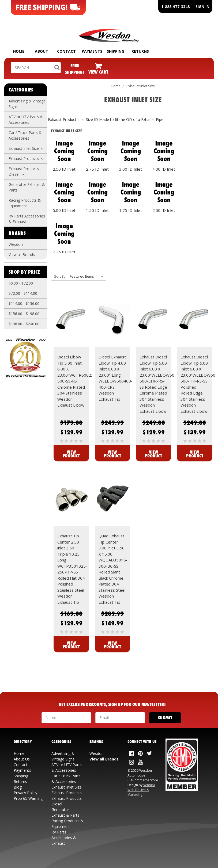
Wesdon (16, 244)
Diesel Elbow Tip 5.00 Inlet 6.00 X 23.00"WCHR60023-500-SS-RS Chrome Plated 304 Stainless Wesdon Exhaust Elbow (76, 381)
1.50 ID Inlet (97, 210)
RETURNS (140, 51)
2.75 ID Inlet (97, 169)
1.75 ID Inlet (131, 210)
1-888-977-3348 (175, 7)
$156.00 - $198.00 (24, 314)
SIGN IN (202, 7)
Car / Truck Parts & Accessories (25, 135)
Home (116, 86)
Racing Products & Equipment (25, 203)
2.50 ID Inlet (64, 169)
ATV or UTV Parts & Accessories (26, 120)
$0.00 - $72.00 (21, 283)
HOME (19, 51)
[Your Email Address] (120, 718)
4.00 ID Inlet (164, 169)
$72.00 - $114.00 (23, 293)
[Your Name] (66, 718)
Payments (22, 770)
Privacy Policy (25, 793)
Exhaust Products (26, 158)
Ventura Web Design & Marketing (141, 790)
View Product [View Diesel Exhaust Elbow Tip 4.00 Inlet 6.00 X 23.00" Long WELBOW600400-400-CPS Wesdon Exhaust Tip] (112, 454)
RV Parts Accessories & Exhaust (27, 219)
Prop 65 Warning (28, 798)
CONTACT (66, 51)
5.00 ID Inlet (64, 210)
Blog (18, 787)
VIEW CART (98, 72)
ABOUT (42, 51)
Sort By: (60, 276)
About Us (22, 759)
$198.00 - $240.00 (24, 324)
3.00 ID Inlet (131, 169)
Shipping (21, 776)
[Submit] (165, 718)
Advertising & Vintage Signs (27, 104)
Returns (20, 781)
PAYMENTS (92, 51)
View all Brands (22, 255)
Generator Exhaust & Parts (27, 187)
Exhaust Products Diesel (24, 171)
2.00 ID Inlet (164, 210)
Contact (20, 765)
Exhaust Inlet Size (26, 148)
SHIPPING (116, 51)
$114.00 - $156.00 (24, 303)
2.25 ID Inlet (64, 252)
